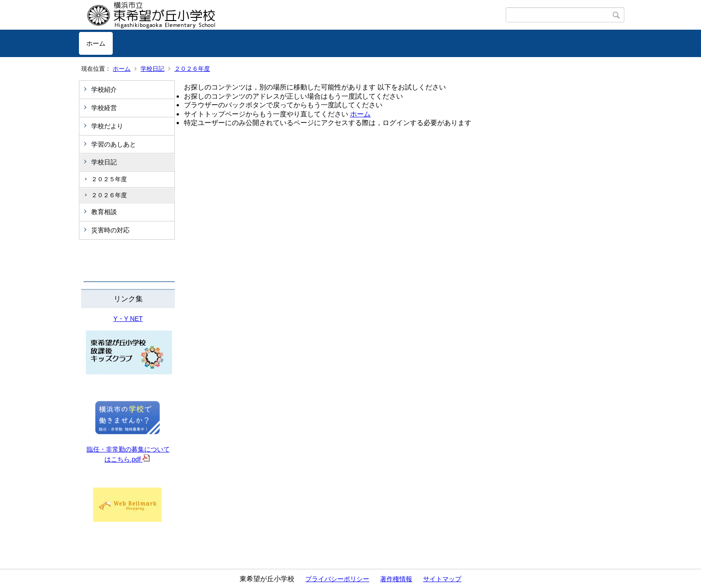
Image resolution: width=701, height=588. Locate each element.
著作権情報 (396, 579)
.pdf (140, 459)
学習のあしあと (114, 144)
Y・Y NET (128, 319)
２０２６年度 (192, 69)
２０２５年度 (109, 179)
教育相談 (104, 212)
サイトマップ (442, 579)
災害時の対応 (110, 230)
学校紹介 (104, 89)
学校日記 (152, 69)
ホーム (96, 43)
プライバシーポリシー (337, 579)
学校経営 (104, 108)
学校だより (107, 126)
